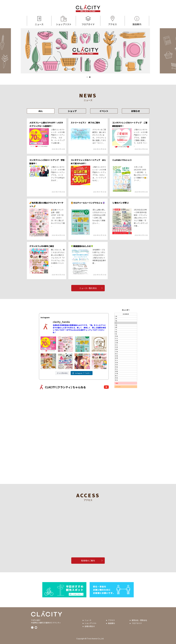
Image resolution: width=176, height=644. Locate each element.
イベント (104, 111)
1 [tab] (87, 77)
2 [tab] (90, 77)
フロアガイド (88, 21)
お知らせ (136, 111)
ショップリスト (64, 21)
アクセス (113, 21)
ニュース (39, 21)
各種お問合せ (90, 626)
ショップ (72, 111)
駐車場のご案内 (88, 561)
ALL (41, 111)
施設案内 (137, 21)
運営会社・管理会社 (139, 620)
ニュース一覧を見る (88, 288)
